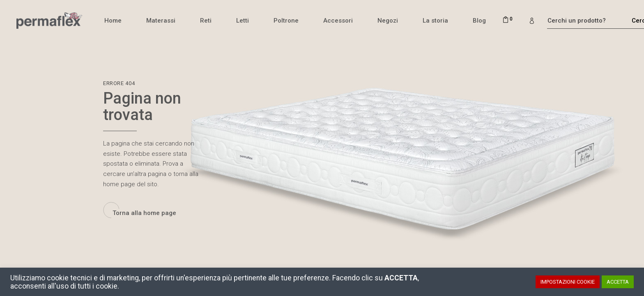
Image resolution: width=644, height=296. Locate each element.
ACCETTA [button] (618, 282)
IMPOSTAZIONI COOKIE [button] (568, 282)
